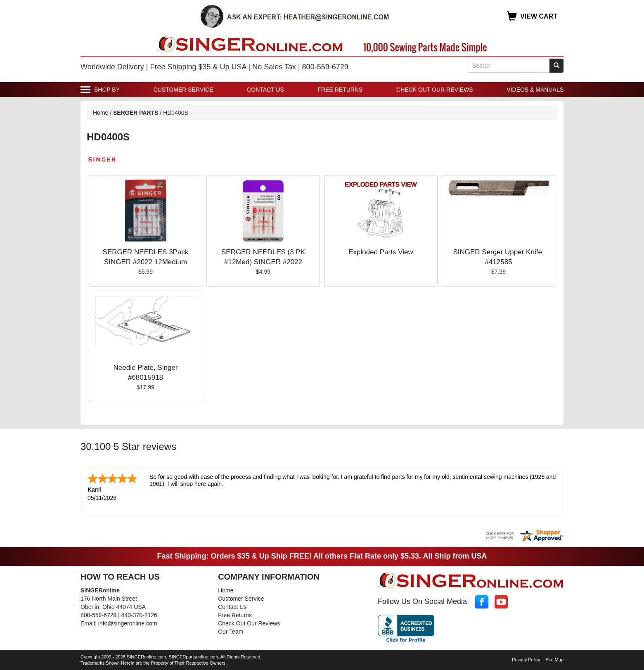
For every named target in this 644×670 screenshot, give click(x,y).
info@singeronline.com (128, 623)
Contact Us (265, 90)
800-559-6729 (98, 614)
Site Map (555, 659)
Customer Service (183, 90)
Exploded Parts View (381, 252)
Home (101, 113)
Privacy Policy (526, 659)
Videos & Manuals (535, 90)
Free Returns (340, 90)
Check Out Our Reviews (435, 90)
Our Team (231, 631)
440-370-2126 (139, 614)
